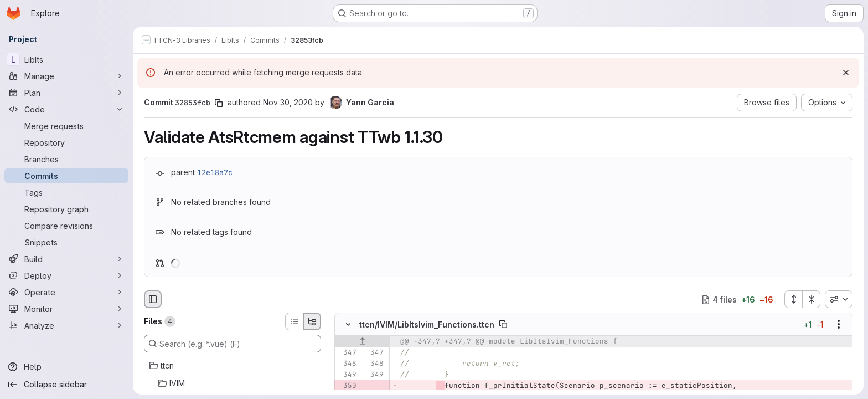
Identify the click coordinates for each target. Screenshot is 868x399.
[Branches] (66, 159)
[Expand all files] (793, 299)
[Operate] (66, 292)
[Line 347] (347, 353)
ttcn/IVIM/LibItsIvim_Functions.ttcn (427, 324)
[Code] (66, 109)
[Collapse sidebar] (66, 385)
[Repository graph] (66, 209)
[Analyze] (66, 325)
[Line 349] (347, 375)
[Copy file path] (503, 325)
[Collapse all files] (812, 299)
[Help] (66, 367)
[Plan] (66, 93)
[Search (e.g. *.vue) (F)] (232, 344)
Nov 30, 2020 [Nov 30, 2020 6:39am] (288, 102)
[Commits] (66, 176)
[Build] (66, 259)
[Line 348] (347, 364)
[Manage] (66, 76)
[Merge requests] (66, 126)
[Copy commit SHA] (219, 103)
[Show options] (839, 325)
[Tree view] (312, 321)
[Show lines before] (362, 342)
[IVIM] (232, 383)
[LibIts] (66, 59)
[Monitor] (66, 309)
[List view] (294, 321)
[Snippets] (66, 242)
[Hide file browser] (153, 299)
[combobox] (839, 299)
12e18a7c (215, 172)
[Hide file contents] (348, 325)
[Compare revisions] (66, 226)
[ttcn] (232, 366)
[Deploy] (66, 275)
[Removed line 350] (347, 386)
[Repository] (66, 142)
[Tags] (66, 192)
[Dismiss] (846, 73)
